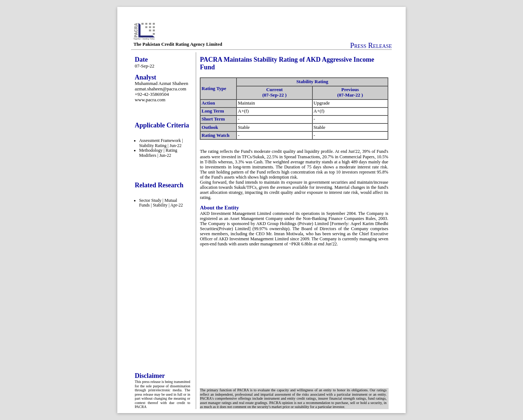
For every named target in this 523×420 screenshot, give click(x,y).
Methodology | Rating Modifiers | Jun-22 (158, 153)
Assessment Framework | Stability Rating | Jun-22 (161, 143)
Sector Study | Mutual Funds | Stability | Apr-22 (161, 203)
